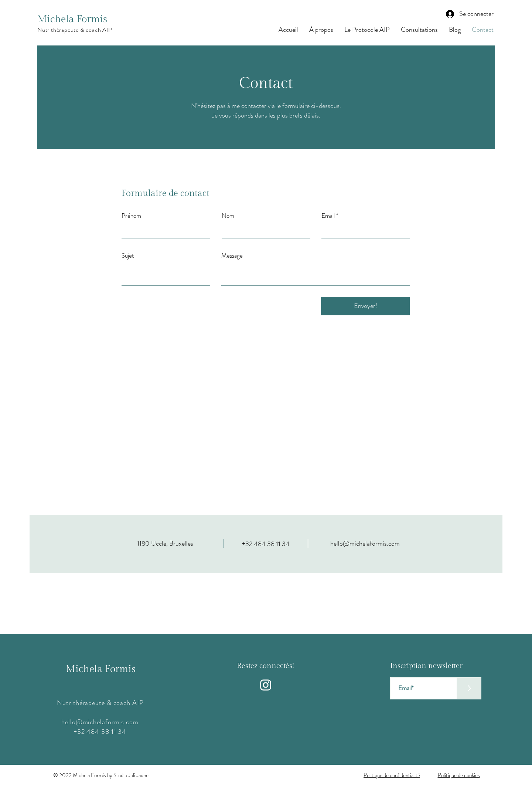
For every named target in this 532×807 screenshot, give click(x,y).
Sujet (128, 256)
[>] (469, 688)
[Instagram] (266, 685)
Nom (228, 216)
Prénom (131, 216)
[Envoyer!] (365, 306)
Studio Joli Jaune (131, 775)
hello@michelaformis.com (365, 543)
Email (328, 216)
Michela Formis (72, 19)
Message (232, 256)
